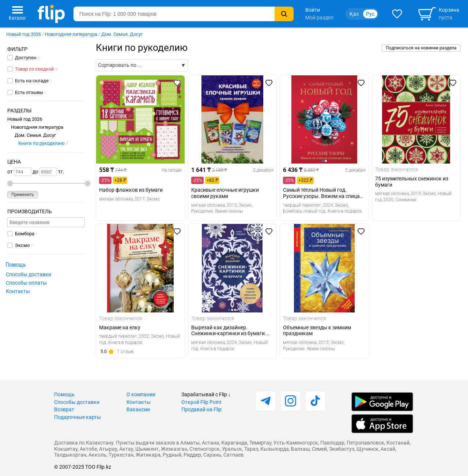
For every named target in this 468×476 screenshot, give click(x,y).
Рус (370, 14)
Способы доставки (29, 274)
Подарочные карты (78, 417)
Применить (23, 195)
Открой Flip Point (201, 402)
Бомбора (25, 234)
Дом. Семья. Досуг (122, 34)
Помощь (64, 394)
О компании (141, 394)
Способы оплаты (26, 283)
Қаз (354, 14)
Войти (313, 10)
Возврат (64, 409)
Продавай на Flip (201, 409)
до (45, 172)
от (19, 172)
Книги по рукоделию (43, 143)
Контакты (18, 291)
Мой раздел (319, 18)
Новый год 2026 (24, 34)
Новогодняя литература (71, 34)
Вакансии (138, 409)
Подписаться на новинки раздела (421, 48)
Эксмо (22, 245)
